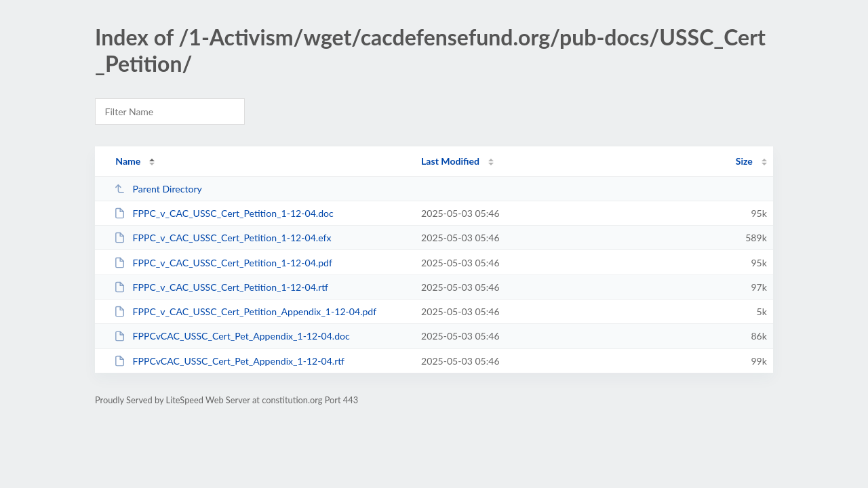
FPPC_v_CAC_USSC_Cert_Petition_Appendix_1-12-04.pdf (245, 311)
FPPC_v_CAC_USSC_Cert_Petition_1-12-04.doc (224, 213)
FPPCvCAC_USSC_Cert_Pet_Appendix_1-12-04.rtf (229, 361)
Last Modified (450, 161)
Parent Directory (158, 189)
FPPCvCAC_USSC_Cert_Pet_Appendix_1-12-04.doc (232, 336)
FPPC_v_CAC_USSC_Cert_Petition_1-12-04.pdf (223, 263)
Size (744, 161)
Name (128, 161)
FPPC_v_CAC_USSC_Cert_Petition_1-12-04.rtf (221, 287)
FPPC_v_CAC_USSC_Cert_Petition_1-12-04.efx (222, 238)
